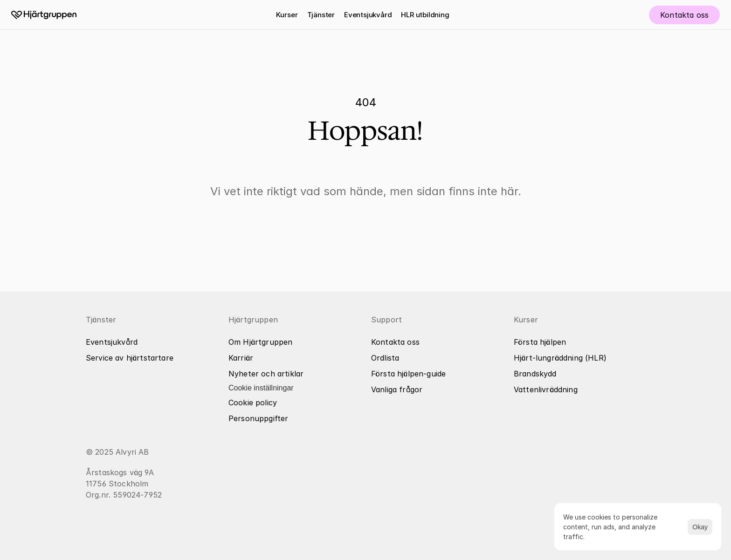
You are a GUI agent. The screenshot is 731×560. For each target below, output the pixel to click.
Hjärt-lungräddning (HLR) (560, 358)
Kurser (287, 15)
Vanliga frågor (397, 389)
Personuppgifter (258, 418)
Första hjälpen (540, 342)
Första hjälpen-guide (408, 374)
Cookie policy (253, 403)
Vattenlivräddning (546, 389)
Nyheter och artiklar (266, 374)
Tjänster (321, 15)
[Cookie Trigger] (261, 388)
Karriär (241, 358)
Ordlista (385, 358)
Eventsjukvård (368, 15)
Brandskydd (535, 374)
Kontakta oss (395, 342)
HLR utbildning (425, 15)
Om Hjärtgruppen (260, 342)
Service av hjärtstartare (130, 358)
